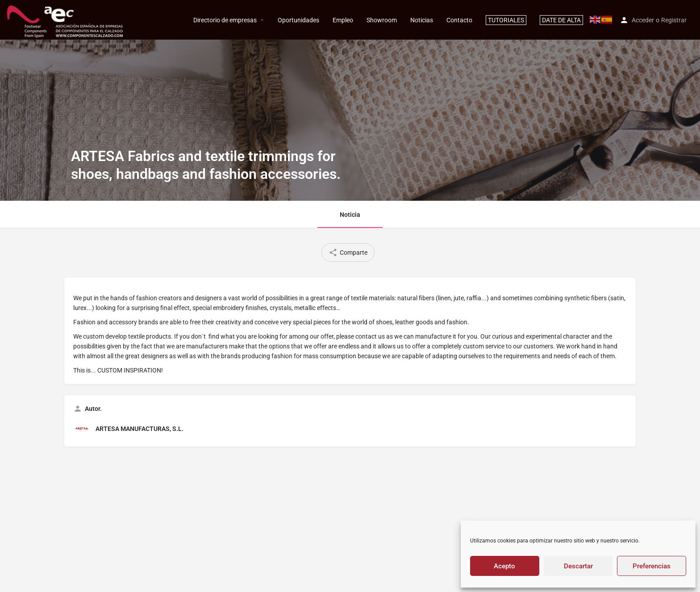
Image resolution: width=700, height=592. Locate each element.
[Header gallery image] (350, 100)
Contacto (459, 20)
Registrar (674, 20)
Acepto (504, 566)
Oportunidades (298, 20)
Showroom (382, 20)
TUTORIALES (506, 20)
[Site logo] (66, 19)
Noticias (422, 20)
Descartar (578, 566)
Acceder (643, 20)
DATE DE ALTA (561, 20)
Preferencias (652, 566)
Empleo (343, 20)
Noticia (350, 215)
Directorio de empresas (225, 20)
